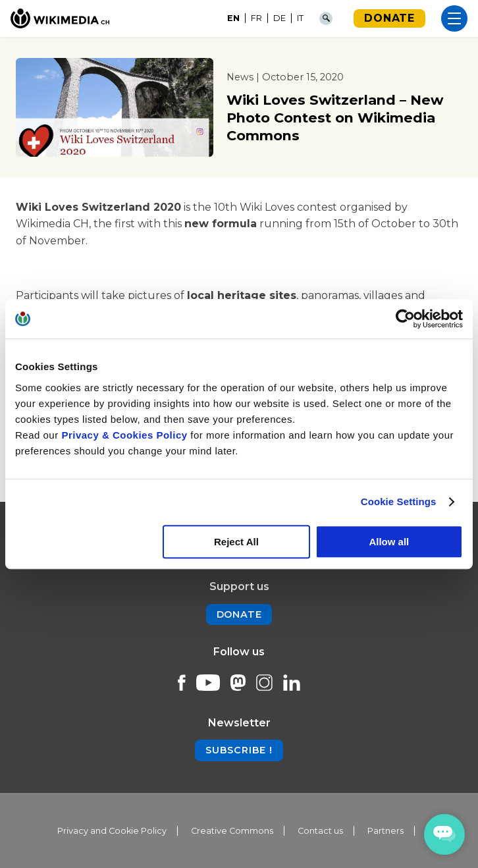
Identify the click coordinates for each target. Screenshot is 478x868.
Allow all (389, 542)
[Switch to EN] (234, 18)
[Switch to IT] (300, 18)
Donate (389, 18)
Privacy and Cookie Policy (112, 831)
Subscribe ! (239, 750)
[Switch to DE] (280, 18)
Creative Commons (232, 831)
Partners (385, 831)
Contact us (320, 831)
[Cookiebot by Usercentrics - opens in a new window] (405, 319)
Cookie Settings (399, 502)
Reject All (236, 542)
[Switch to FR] (257, 18)
